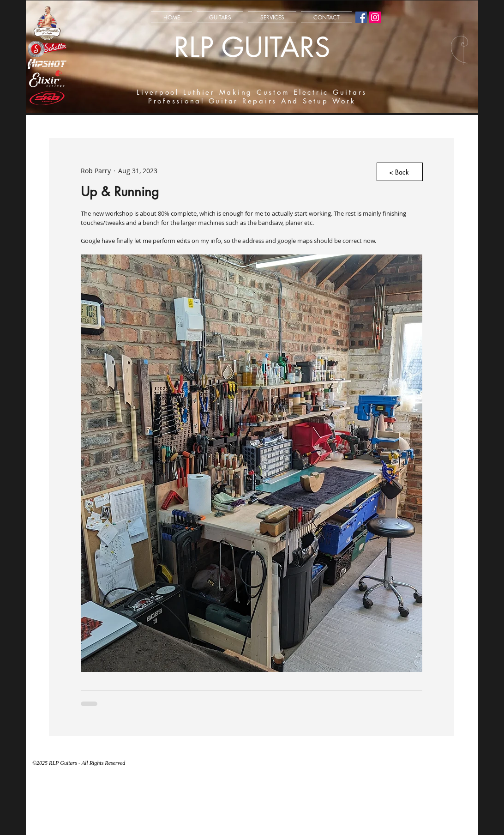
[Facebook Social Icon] (361, 17)
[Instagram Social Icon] (375, 17)
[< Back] (400, 172)
